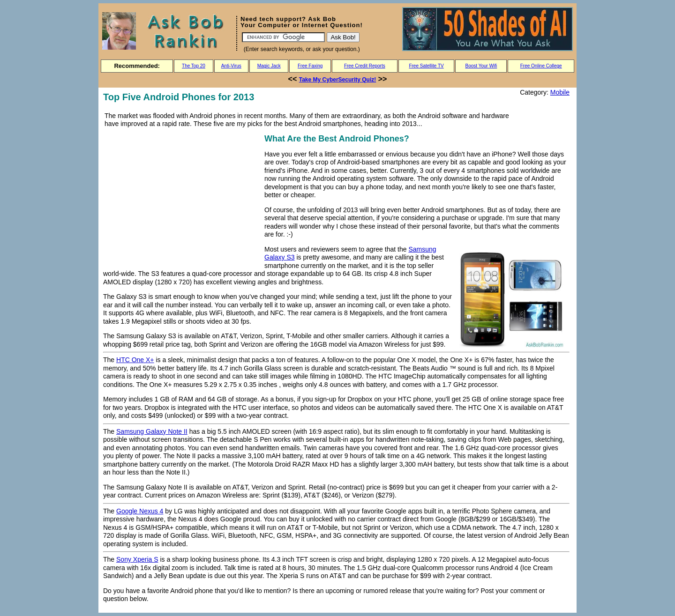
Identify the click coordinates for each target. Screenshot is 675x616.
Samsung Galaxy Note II (152, 431)
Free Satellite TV (426, 66)
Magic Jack (269, 66)
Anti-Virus (231, 66)
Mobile (560, 92)
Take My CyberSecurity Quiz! (338, 80)
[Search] (283, 37)
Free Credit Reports (365, 66)
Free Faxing (310, 66)
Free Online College (541, 66)
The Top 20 (194, 66)
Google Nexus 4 (140, 511)
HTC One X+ (135, 360)
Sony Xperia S (137, 559)
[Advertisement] (182, 198)
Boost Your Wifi (481, 66)
